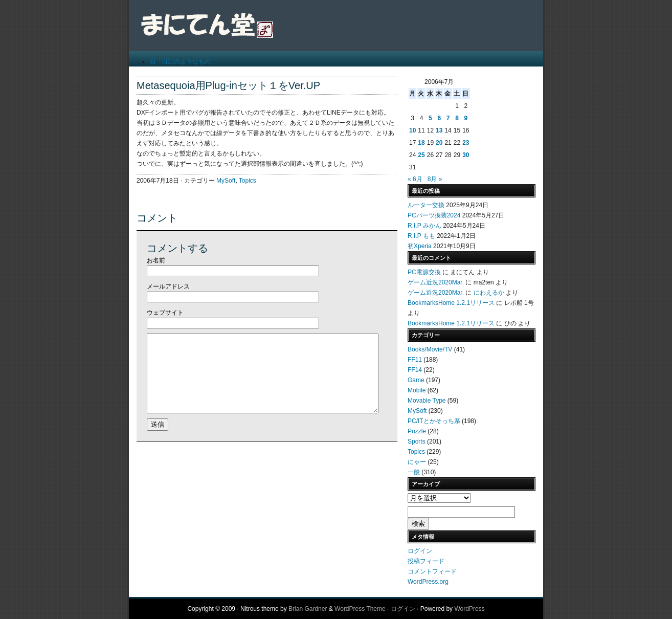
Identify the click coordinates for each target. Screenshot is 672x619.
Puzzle (417, 431)
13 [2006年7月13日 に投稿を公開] (439, 130)
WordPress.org (428, 582)
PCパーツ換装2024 (434, 215)
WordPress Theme (360, 609)
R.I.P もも (421, 236)
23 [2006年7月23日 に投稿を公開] (466, 143)
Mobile (417, 390)
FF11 (415, 360)
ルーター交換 (426, 205)
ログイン (420, 551)
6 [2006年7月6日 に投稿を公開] (439, 118)
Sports (417, 441)
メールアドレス (168, 286)
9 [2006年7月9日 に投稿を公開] (466, 118)
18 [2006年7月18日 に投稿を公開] (421, 143)
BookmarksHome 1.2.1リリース (451, 303)
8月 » (435, 179)
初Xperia (420, 246)
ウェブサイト (165, 313)
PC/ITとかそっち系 (434, 421)
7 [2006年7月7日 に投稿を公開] (448, 118)
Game (416, 380)
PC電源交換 (424, 272)
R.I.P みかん (424, 226)
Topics (248, 181)
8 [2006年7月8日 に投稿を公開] (457, 118)
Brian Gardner (308, 609)
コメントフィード (432, 571)
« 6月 (415, 179)
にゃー (417, 462)
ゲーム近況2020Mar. (436, 282)
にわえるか (489, 293)
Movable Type (427, 401)
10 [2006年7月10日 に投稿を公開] (412, 130)
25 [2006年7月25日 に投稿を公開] (421, 155)
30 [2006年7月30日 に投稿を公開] (466, 155)
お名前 (156, 260)
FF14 (415, 370)
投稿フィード (426, 561)
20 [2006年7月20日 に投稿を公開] (439, 143)
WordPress (469, 609)
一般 (414, 472)
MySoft (226, 181)
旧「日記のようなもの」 (183, 61)
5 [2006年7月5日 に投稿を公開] (430, 118)
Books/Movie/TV (430, 349)
